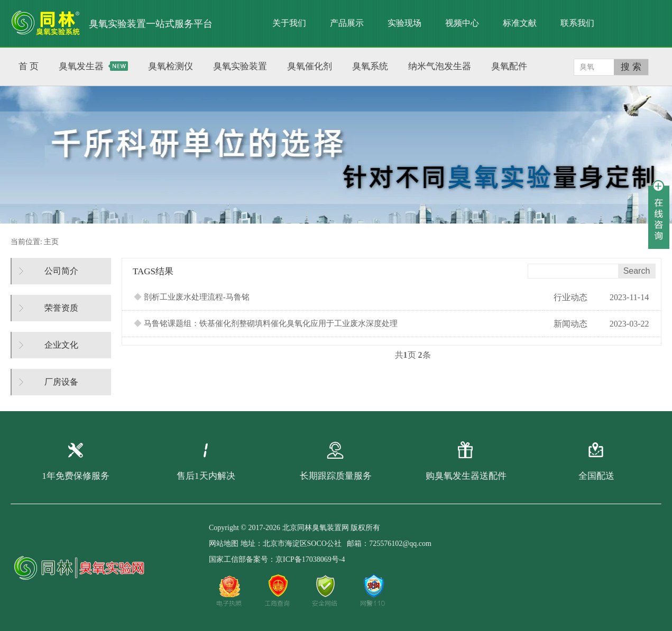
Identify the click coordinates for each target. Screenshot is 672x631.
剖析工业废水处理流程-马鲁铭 (192, 297)
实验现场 (404, 23)
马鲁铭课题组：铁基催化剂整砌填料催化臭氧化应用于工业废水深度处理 (266, 323)
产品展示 (347, 23)
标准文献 (520, 23)
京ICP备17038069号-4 (310, 559)
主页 (51, 242)
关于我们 (289, 23)
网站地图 (224, 544)
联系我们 (577, 23)
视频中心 (462, 23)
